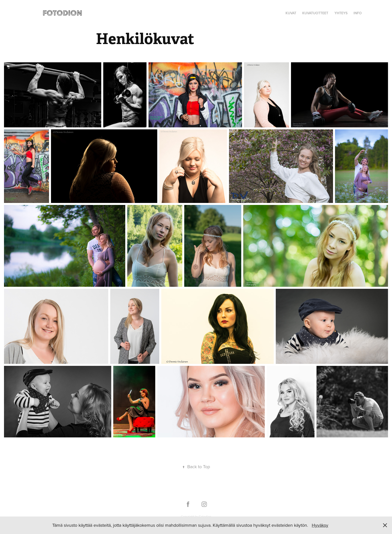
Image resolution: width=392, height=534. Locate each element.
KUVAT (291, 13)
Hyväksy (320, 525)
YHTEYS (341, 13)
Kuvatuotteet (315, 13)
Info (358, 13)
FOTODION (62, 13)
